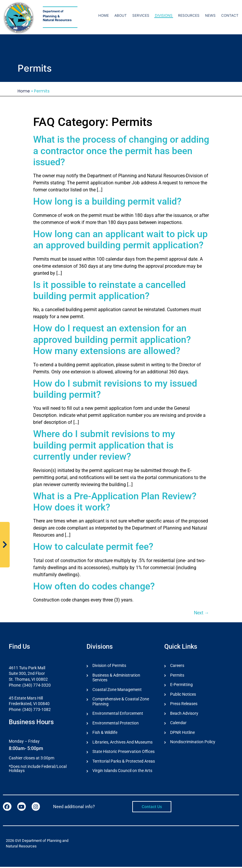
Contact (230, 15)
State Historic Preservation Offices (123, 752)
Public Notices (183, 695)
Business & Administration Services (116, 678)
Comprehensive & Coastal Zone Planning (121, 702)
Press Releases (184, 704)
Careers (177, 665)
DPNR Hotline (182, 733)
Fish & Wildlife (105, 733)
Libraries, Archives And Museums (122, 743)
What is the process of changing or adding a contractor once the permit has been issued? (121, 151)
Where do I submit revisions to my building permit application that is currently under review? (104, 445)
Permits (177, 675)
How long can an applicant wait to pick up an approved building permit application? (120, 240)
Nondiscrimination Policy (193, 743)
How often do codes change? (94, 586)
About (121, 15)
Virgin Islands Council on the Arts (122, 772)
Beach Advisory (184, 714)
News (210, 15)
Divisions (164, 15)
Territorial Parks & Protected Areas (124, 762)
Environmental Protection (116, 724)
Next (202, 613)
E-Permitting (181, 685)
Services (141, 15)
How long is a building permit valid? (107, 201)
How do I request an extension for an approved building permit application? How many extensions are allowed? (112, 339)
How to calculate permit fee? (93, 547)
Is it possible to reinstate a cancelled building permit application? (109, 290)
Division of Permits (109, 665)
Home (104, 15)
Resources (189, 15)
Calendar (178, 723)
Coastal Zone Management (117, 690)
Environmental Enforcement (118, 714)
